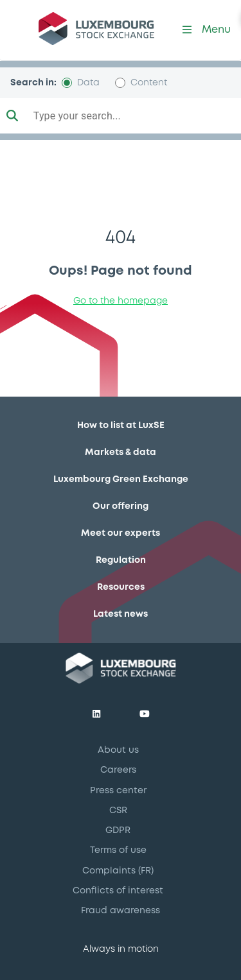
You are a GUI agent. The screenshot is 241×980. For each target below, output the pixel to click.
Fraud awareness (121, 911)
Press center (118, 791)
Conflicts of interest (118, 891)
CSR (118, 811)
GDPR (118, 830)
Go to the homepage (121, 301)
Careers (118, 770)
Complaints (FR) (118, 871)
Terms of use (118, 850)
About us (118, 750)
